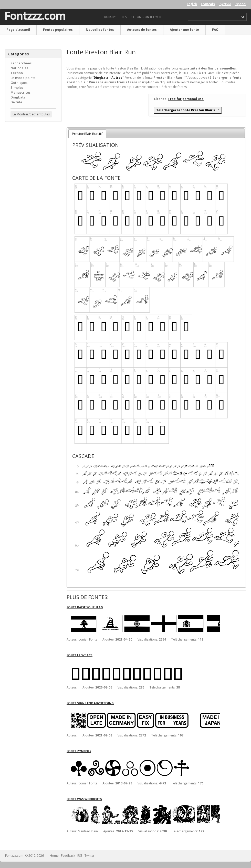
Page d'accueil (18, 30)
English (192, 4)
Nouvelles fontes (100, 30)
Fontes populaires (58, 30)
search (243, 17)
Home (54, 856)
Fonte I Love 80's (80, 655)
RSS (80, 856)
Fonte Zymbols (79, 751)
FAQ (215, 30)
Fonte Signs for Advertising (90, 703)
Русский (225, 4)
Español (240, 4)
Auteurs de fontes (142, 30)
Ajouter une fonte (184, 30)
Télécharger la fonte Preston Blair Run (188, 110)
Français (208, 4)
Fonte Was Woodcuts (84, 799)
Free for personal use (186, 99)
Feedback (68, 856)
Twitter (90, 856)
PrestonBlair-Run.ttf (87, 134)
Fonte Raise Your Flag (85, 607)
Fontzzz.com (35, 16)
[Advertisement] (33, 208)
